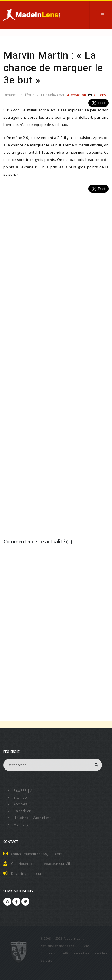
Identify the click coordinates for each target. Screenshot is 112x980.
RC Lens (100, 95)
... (69, 541)
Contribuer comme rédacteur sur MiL (41, 864)
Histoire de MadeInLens (33, 818)
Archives (20, 804)
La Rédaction (76, 95)
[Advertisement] (56, 355)
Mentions (21, 824)
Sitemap (20, 797)
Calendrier (22, 811)
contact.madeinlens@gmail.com (37, 854)
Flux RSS (20, 790)
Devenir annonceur (26, 873)
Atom (35, 790)
